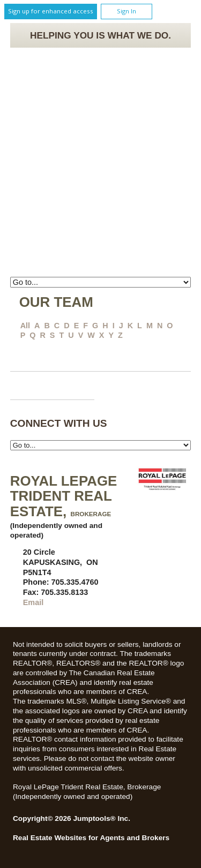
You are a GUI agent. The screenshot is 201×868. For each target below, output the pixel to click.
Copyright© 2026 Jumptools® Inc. (72, 818)
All (25, 326)
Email (33, 602)
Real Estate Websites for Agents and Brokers (91, 838)
